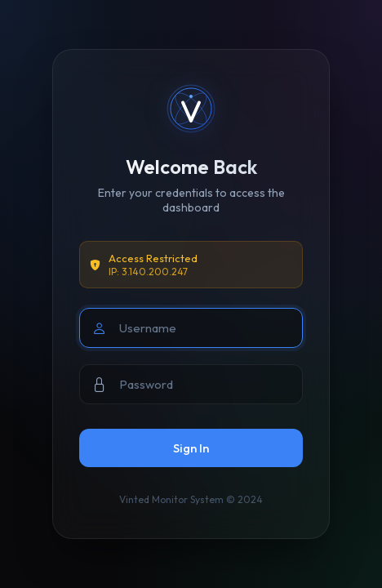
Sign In (191, 448)
